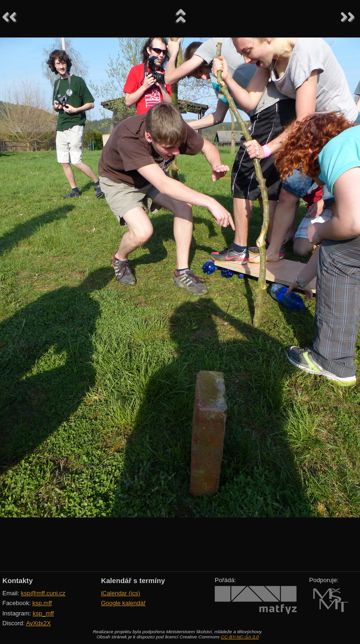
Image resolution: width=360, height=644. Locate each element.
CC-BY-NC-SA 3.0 (240, 637)
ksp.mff (42, 603)
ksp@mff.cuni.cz (43, 593)
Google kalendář (123, 603)
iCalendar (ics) (120, 593)
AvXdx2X (38, 623)
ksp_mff (43, 613)
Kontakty (18, 580)
